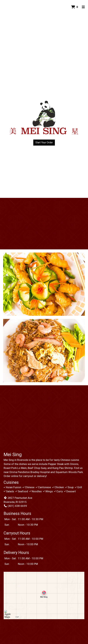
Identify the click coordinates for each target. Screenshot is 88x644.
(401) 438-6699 (15, 506)
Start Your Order (44, 142)
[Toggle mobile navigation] (83, 7)
